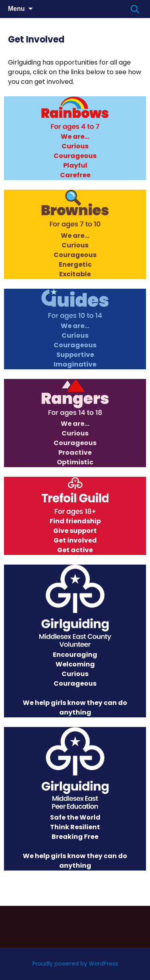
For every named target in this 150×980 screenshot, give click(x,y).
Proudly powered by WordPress (75, 964)
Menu (16, 9)
